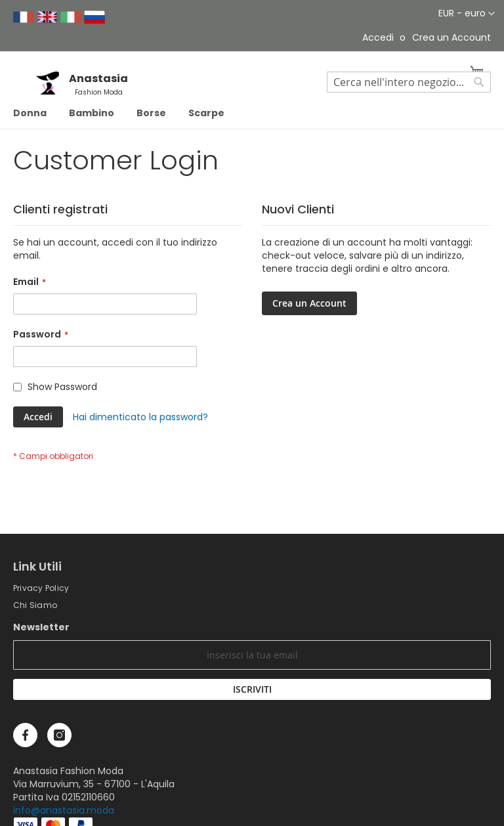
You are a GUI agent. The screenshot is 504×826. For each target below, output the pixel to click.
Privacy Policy (41, 588)
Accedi (378, 38)
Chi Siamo (35, 605)
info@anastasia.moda (64, 810)
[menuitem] (30, 113)
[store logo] (52, 91)
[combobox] (409, 82)
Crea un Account (451, 38)
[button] (467, 14)
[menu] (252, 113)
